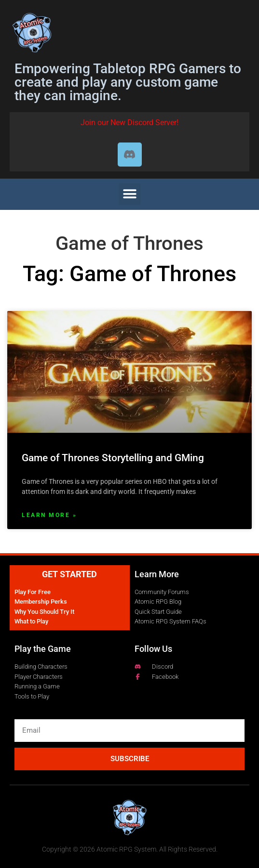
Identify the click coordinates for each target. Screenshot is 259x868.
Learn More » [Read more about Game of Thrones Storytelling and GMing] (49, 515)
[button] (129, 194)
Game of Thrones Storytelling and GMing (113, 458)
